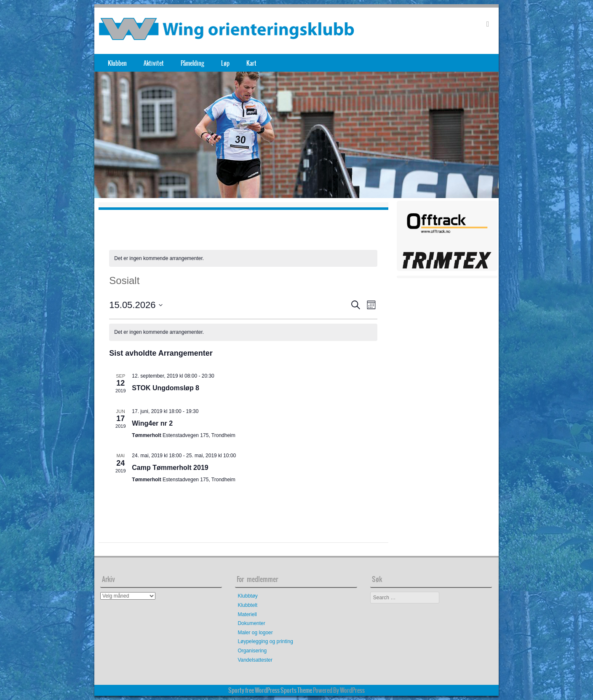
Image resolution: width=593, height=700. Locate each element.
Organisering (252, 651)
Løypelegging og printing (265, 641)
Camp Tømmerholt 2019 (170, 468)
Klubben (117, 63)
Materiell (247, 614)
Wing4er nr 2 (152, 423)
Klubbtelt (247, 605)
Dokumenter (251, 623)
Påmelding (192, 63)
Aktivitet (154, 63)
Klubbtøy (247, 596)
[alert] (243, 259)
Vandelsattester (255, 660)
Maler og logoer (255, 633)
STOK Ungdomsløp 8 (166, 388)
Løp (225, 63)
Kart (251, 63)
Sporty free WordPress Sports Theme (270, 690)
